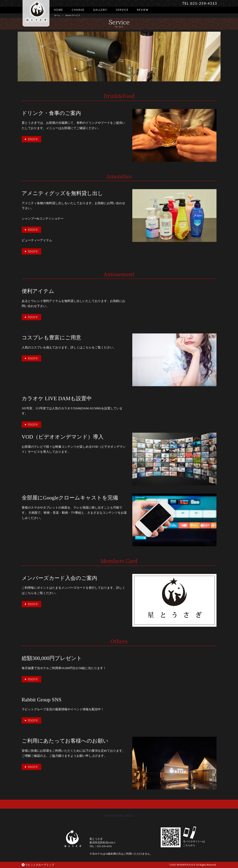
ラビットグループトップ (40, 865)
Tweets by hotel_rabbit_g (119, 815)
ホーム (57, 15)
